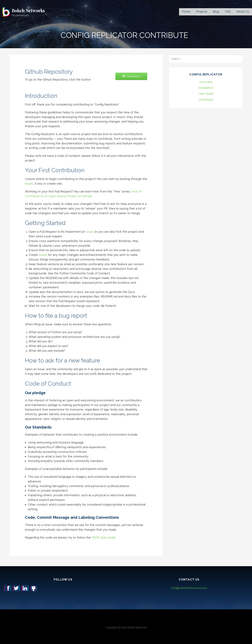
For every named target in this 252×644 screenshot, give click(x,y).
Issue (89, 232)
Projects (202, 11)
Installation (206, 88)
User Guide (206, 94)
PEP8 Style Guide (104, 537)
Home (186, 11)
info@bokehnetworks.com (189, 588)
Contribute (206, 100)
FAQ (228, 11)
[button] (131, 76)
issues (29, 184)
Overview (206, 82)
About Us (243, 11)
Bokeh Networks (28, 10)
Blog (216, 11)
